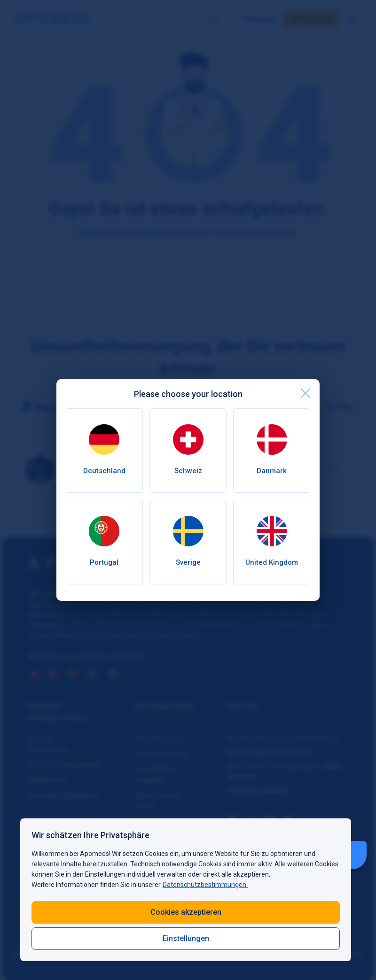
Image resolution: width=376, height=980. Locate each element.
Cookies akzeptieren (186, 912)
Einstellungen (186, 938)
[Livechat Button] (352, 855)
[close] (305, 393)
